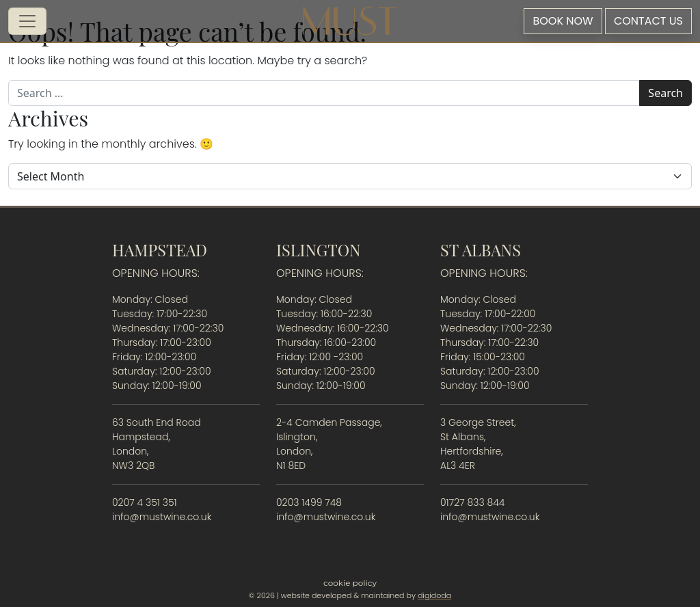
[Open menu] (27, 21)
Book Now (563, 21)
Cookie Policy (350, 583)
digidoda (434, 595)
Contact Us (648, 21)
